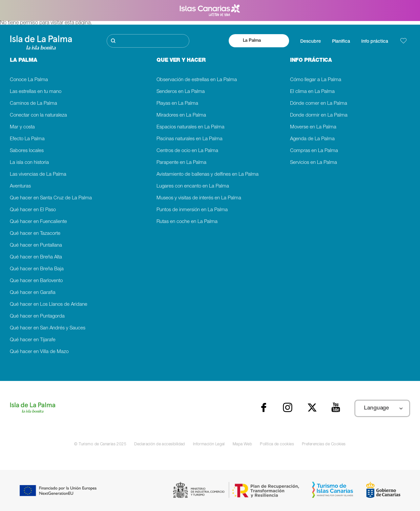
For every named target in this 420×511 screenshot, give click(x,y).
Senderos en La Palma (181, 92)
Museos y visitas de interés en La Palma (199, 198)
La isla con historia (29, 163)
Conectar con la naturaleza (38, 115)
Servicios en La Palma (314, 163)
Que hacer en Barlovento (36, 281)
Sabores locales (27, 151)
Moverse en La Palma (313, 127)
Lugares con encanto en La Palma (193, 186)
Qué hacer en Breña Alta (36, 257)
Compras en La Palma (314, 151)
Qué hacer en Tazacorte (35, 234)
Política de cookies (277, 444)
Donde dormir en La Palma (319, 115)
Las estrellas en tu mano (36, 92)
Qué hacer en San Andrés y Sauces (48, 328)
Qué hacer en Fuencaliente (38, 222)
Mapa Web (242, 444)
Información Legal (209, 444)
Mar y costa (22, 127)
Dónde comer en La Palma (319, 104)
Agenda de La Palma (312, 139)
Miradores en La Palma (181, 115)
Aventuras (20, 186)
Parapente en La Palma (181, 163)
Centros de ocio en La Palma (187, 151)
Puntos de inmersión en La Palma (192, 210)
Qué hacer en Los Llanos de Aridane (49, 305)
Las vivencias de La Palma (38, 175)
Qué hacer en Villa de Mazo (39, 352)
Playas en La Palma (177, 104)
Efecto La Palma (27, 139)
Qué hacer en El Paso (33, 210)
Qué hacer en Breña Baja (37, 269)
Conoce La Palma (29, 80)
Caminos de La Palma (33, 104)
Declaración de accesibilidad (160, 444)
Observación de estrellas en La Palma (197, 80)
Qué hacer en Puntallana (36, 245)
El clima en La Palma (312, 92)
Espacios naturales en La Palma (190, 127)
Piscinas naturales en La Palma (189, 139)
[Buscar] (148, 41)
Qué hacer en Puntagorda (37, 316)
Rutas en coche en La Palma (187, 222)
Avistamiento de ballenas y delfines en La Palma (208, 175)
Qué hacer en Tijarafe (33, 340)
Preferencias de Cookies (324, 444)
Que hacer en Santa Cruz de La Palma (51, 198)
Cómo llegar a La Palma (316, 80)
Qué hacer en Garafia (33, 293)
